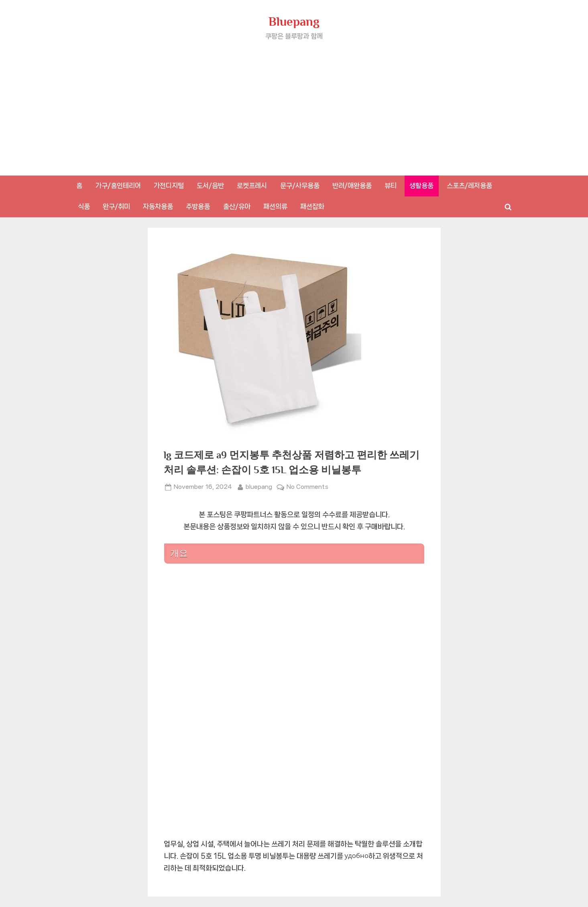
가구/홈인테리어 (118, 186)
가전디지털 (169, 186)
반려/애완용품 (352, 186)
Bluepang (294, 21)
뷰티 (391, 186)
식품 (84, 206)
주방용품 (198, 206)
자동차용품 (158, 206)
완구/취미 (116, 206)
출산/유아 (237, 206)
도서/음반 (210, 186)
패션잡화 (312, 206)
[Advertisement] (294, 102)
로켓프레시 (252, 186)
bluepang (259, 486)
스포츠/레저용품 (469, 186)
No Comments (307, 487)
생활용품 (421, 186)
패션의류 (275, 206)
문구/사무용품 (300, 186)
